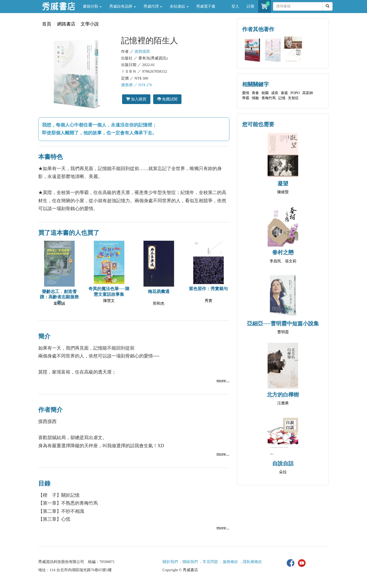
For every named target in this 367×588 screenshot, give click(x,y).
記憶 (282, 98)
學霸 (246, 98)
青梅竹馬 (269, 98)
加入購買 (136, 99)
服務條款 (230, 562)
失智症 (293, 98)
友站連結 (179, 6)
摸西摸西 (142, 52)
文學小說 (90, 24)
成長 (275, 93)
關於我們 (170, 562)
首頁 (47, 24)
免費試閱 (167, 99)
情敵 (255, 98)
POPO (295, 93)
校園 (265, 93)
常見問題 (210, 562)
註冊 (251, 6)
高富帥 (308, 93)
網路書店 (66, 24)
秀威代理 (153, 6)
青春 (255, 93)
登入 (235, 6)
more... (223, 381)
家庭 (284, 93)
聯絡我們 (190, 562)
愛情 (246, 93)
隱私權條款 (252, 562)
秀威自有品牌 (123, 6)
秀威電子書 (206, 6)
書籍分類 (92, 6)
